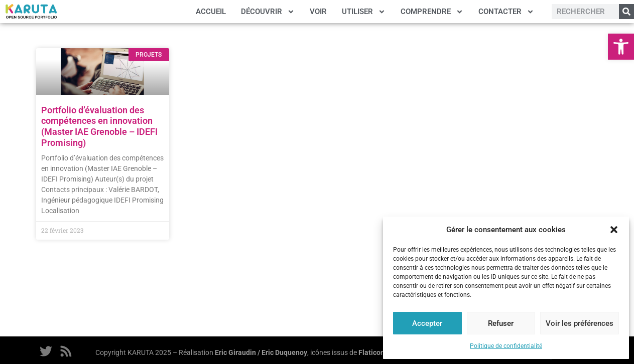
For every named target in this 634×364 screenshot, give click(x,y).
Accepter (427, 323)
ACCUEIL (211, 12)
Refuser (501, 323)
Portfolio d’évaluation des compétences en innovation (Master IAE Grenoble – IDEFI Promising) (99, 126)
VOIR (318, 12)
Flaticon (371, 352)
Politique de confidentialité (506, 346)
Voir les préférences (580, 323)
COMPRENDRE (432, 12)
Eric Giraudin (235, 352)
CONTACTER (506, 12)
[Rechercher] (626, 12)
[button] (621, 47)
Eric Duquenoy (284, 352)
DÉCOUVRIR (268, 12)
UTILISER (364, 12)
